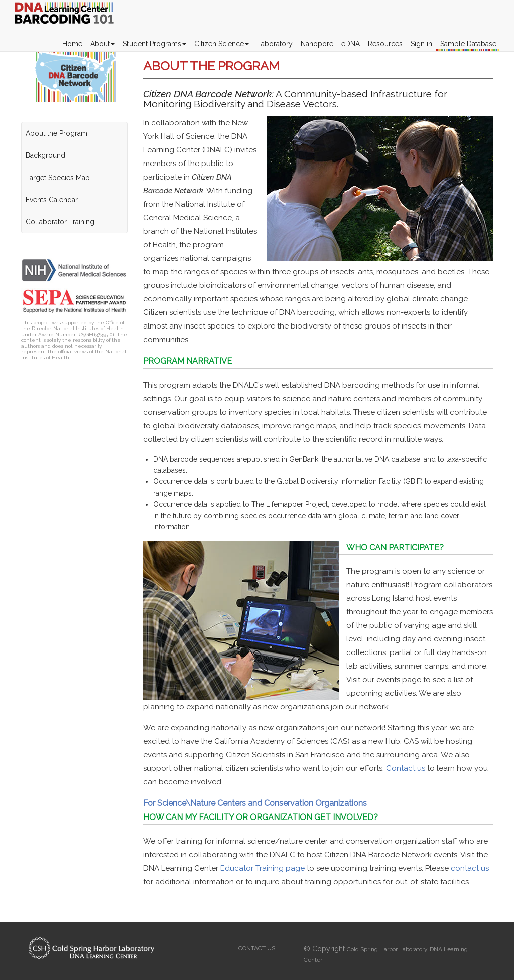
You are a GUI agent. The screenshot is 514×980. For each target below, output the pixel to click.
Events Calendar (52, 200)
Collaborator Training (60, 222)
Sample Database (468, 44)
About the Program (56, 133)
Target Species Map (58, 178)
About (103, 44)
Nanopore (317, 44)
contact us (470, 868)
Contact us (407, 768)
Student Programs (155, 44)
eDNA (351, 44)
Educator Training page (263, 868)
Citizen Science (222, 44)
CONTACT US (257, 948)
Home (72, 44)
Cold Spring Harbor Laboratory (387, 949)
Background (45, 155)
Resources (385, 44)
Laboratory (275, 44)
